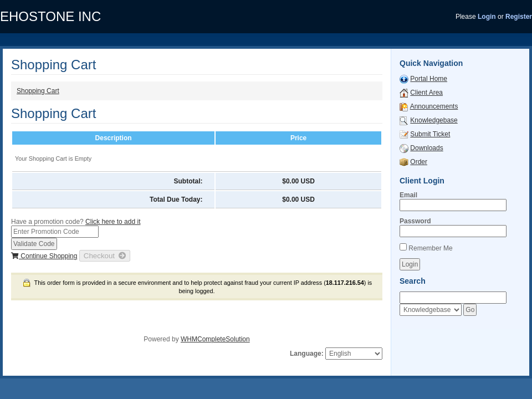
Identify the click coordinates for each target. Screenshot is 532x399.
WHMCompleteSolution (215, 339)
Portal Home (429, 79)
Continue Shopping (44, 256)
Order (419, 162)
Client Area (426, 93)
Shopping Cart (38, 91)
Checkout (105, 256)
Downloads (426, 148)
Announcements (434, 106)
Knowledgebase (434, 120)
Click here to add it (113, 222)
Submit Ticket (430, 134)
